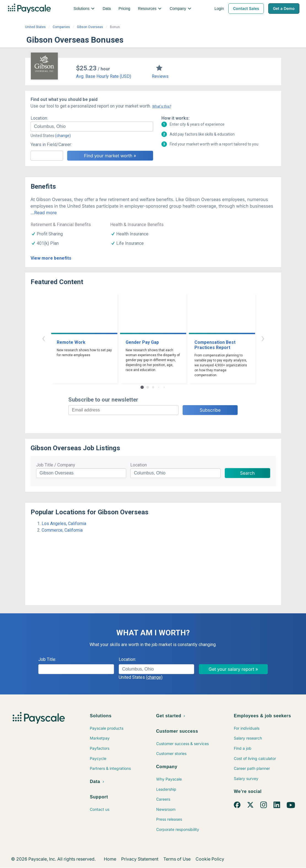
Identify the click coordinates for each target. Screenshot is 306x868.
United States (35, 27)
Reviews (160, 76)
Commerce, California (62, 530)
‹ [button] (44, 338)
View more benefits (51, 258)
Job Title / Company (56, 465)
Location (139, 465)
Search (247, 473)
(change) (63, 136)
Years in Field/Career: (51, 145)
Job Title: (47, 659)
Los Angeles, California (64, 524)
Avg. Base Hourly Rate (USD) (104, 76)
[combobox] (92, 127)
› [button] (263, 338)
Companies (61, 27)
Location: (39, 118)
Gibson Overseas (90, 27)
